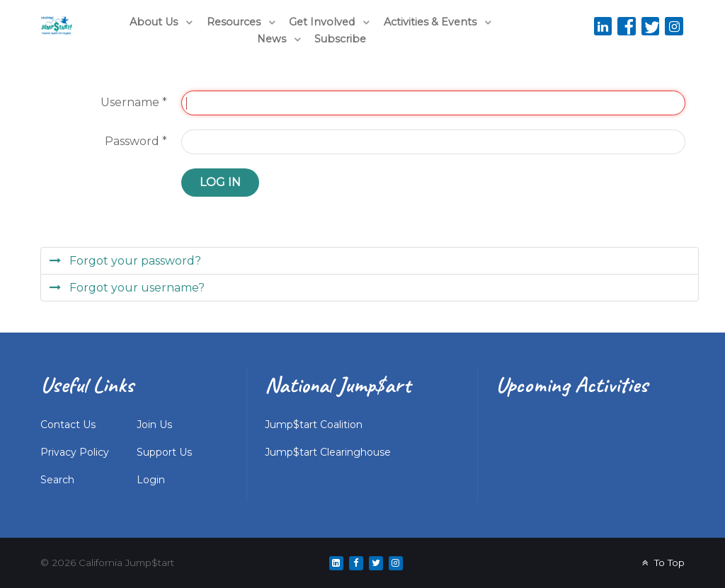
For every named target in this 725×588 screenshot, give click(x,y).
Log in (220, 182)
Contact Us (68, 425)
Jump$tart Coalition (314, 425)
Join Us (154, 425)
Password (136, 141)
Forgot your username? (136, 288)
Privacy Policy (75, 452)
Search (57, 480)
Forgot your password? (134, 261)
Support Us (164, 452)
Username (134, 102)
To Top (662, 563)
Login (151, 480)
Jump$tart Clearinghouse (328, 452)
